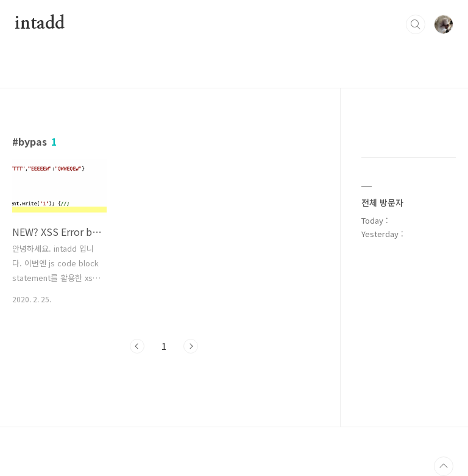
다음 (191, 346)
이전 (137, 346)
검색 (416, 24)
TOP (444, 466)
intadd (40, 24)
